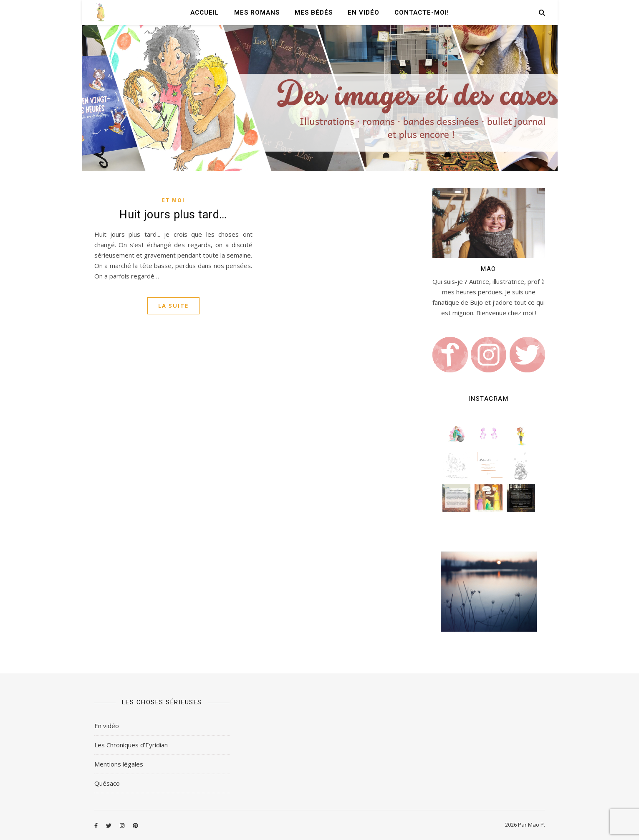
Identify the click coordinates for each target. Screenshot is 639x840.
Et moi (173, 200)
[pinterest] (135, 825)
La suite (173, 306)
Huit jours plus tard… (173, 215)
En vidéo (364, 13)
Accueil (205, 13)
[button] (456, 434)
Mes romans (257, 13)
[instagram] (123, 825)
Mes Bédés (314, 13)
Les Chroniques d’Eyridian (131, 745)
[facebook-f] (97, 825)
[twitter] (109, 825)
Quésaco (107, 783)
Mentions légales (119, 764)
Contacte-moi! (422, 13)
